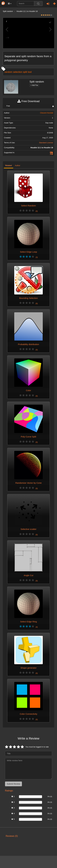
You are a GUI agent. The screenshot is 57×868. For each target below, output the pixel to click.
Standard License (46, 143)
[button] (10, 4)
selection (18, 72)
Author (18, 166)
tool (30, 72)
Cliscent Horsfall (47, 113)
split (25, 72)
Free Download (28, 101)
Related (9, 166)
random (8, 72)
